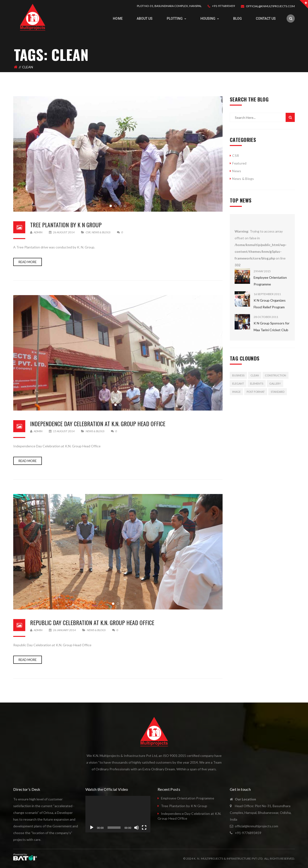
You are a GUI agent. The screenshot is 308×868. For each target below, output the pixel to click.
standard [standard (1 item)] (278, 392)
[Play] (92, 828)
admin (36, 232)
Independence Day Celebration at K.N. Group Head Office (98, 424)
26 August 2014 (62, 232)
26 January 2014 (63, 630)
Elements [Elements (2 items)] (257, 383)
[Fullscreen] (144, 828)
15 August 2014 (62, 431)
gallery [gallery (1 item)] (275, 383)
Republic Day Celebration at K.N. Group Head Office (92, 622)
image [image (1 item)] (236, 392)
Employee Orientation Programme (188, 798)
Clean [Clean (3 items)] (255, 375)
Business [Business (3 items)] (238, 375)
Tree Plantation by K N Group (66, 225)
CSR (88, 232)
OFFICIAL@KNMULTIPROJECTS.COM (270, 6)
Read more (28, 262)
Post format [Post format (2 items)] (256, 392)
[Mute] (136, 828)
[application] (118, 814)
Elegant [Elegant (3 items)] (238, 383)
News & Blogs (101, 232)
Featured (239, 163)
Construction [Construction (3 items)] (276, 375)
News (237, 171)
